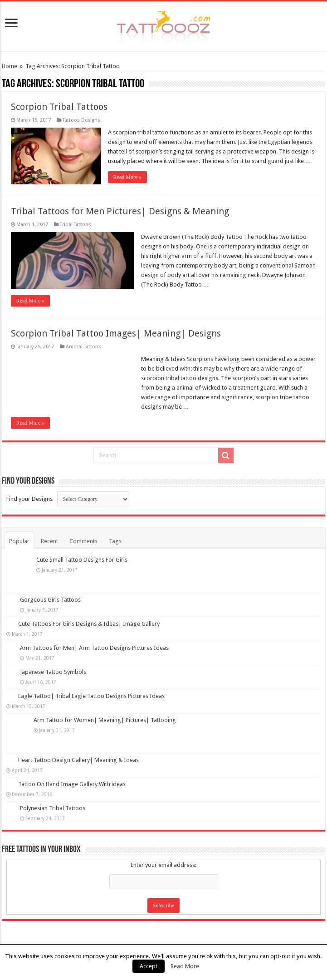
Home (10, 66)
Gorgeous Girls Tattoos (50, 600)
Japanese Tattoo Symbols (53, 672)
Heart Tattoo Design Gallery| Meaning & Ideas (78, 760)
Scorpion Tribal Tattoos (59, 107)
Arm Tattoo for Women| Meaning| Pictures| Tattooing (105, 720)
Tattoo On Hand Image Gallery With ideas (72, 784)
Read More (185, 966)
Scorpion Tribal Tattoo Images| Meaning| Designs (116, 333)
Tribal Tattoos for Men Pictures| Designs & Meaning (120, 211)
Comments (83, 541)
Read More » (128, 177)
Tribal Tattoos (76, 225)
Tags (115, 541)
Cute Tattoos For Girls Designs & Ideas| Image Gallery (89, 624)
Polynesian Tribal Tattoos (53, 808)
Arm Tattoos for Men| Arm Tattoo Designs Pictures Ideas (94, 648)
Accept (149, 966)
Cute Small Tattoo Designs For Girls (82, 560)
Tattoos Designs (81, 120)
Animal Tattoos (83, 347)
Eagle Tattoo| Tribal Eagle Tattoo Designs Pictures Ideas (91, 696)
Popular (19, 541)
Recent (49, 541)
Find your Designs (29, 499)
